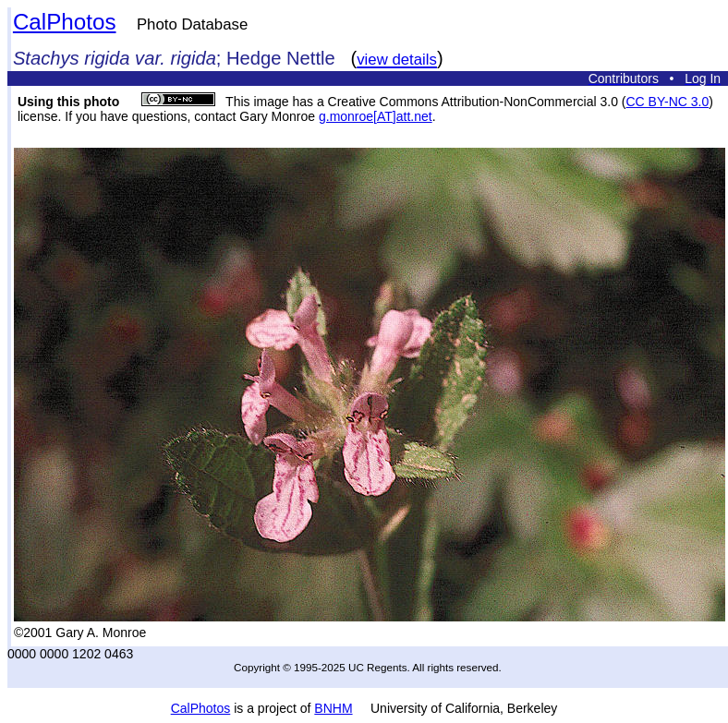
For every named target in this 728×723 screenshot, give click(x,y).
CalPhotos (65, 22)
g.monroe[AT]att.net (376, 116)
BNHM (333, 708)
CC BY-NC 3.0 (667, 102)
